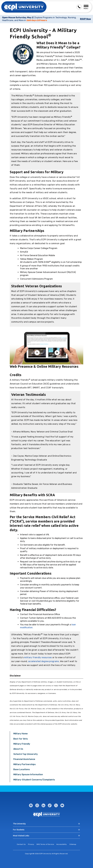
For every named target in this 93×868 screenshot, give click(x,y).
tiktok (50, 805)
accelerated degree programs (44, 661)
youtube (62, 805)
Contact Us (21, 844)
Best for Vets (21, 739)
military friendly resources (38, 657)
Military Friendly (22, 744)
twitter (56, 805)
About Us (18, 749)
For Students (19, 830)
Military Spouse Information (28, 774)
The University (19, 824)
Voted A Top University (26, 754)
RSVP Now (85, 19)
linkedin (43, 805)
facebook (31, 805)
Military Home (21, 734)
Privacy (31, 844)
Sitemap (73, 844)
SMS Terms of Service (45, 844)
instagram (37, 805)
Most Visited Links (21, 836)
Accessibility (62, 844)
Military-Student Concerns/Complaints (34, 780)
